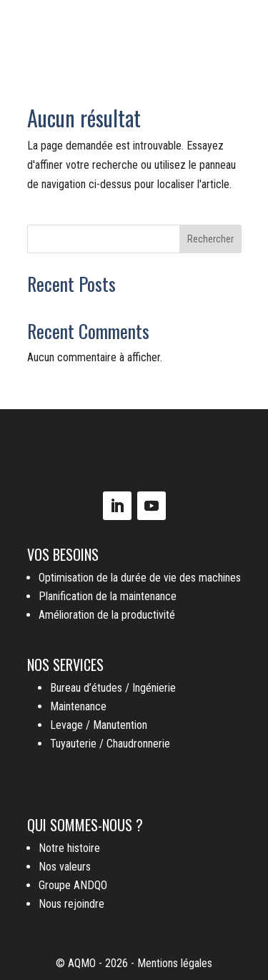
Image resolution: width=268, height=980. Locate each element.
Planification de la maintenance (108, 596)
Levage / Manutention (99, 725)
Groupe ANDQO (73, 885)
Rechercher (210, 239)
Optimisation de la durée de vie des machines (140, 578)
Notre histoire (69, 848)
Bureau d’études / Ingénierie (113, 688)
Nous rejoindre (71, 904)
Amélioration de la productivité (107, 615)
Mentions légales (175, 963)
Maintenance (78, 706)
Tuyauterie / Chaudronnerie (110, 744)
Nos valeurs (65, 867)
